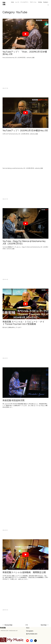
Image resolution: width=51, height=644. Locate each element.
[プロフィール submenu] (36, 2)
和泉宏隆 (4, 3)
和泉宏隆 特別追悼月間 (13, 400)
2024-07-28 (5, 88)
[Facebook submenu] (48, 2)
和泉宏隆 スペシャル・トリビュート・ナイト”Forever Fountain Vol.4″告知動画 (24, 323)
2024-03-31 (5, 358)
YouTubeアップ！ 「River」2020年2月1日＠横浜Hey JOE (25, 53)
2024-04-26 (5, 279)
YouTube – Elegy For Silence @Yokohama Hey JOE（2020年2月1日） (24, 242)
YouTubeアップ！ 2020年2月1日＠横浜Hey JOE (25, 130)
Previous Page (7, 625)
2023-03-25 (5, 610)
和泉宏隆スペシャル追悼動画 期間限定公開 (24, 572)
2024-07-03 (5, 199)
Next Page (45, 625)
